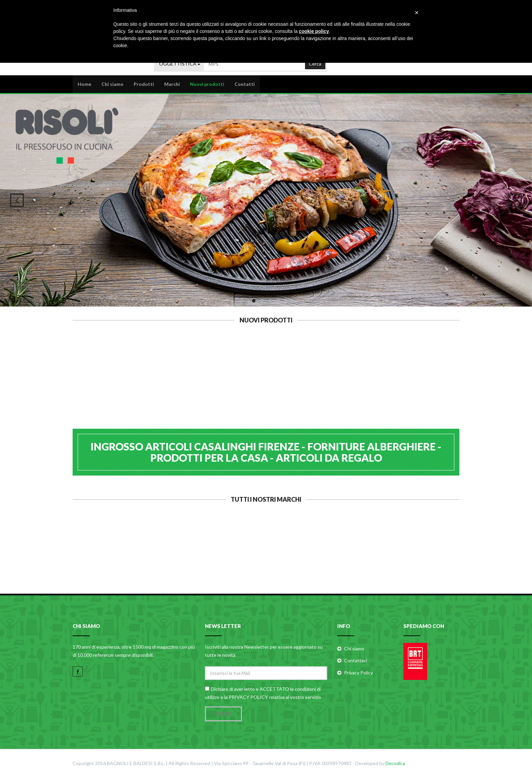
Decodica (395, 764)
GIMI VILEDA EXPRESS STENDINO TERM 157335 (365, 390)
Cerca (315, 63)
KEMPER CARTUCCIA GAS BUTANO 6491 (233, 387)
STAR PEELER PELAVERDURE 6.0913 (167, 387)
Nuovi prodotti (207, 84)
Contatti (245, 84)
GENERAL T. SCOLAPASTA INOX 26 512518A (431, 390)
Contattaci (356, 661)
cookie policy (314, 31)
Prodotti (144, 84)
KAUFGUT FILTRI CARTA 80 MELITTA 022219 (299, 390)
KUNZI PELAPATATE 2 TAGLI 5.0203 (101, 387)
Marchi (172, 84)
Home (84, 84)
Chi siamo (112, 84)
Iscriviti (223, 714)
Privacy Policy (358, 673)
